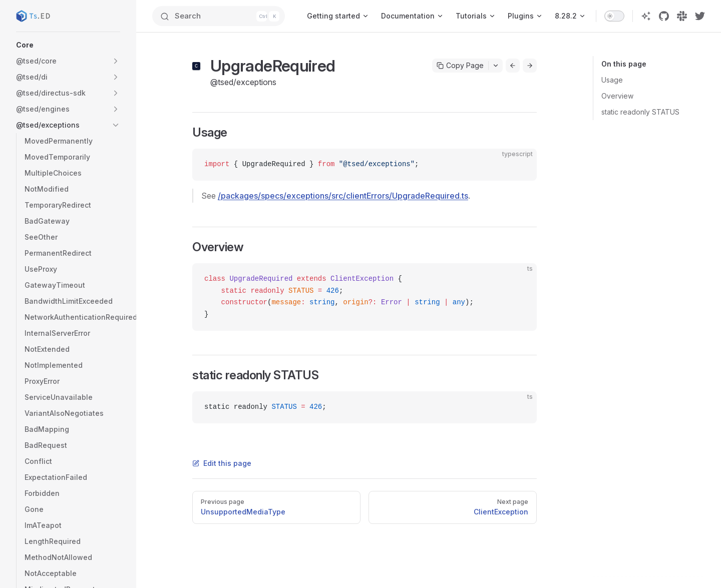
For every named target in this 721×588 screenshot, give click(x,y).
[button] (68, 45)
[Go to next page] (530, 66)
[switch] (614, 16)
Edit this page (222, 463)
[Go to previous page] (513, 66)
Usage (612, 80)
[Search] (219, 16)
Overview (617, 96)
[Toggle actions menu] (496, 66)
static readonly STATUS (640, 112)
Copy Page (460, 65)
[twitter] (700, 16)
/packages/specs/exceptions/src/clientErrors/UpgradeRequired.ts (343, 196)
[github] (664, 16)
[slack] (682, 16)
